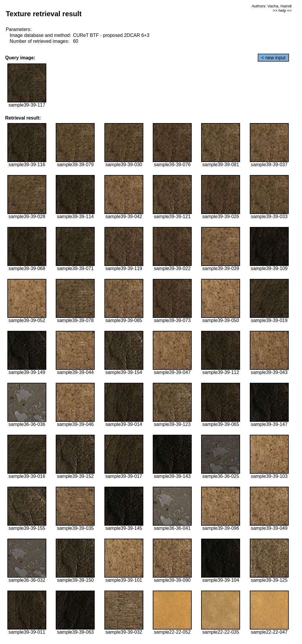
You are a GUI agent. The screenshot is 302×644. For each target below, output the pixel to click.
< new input (273, 58)
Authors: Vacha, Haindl (271, 6)
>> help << (282, 10)
